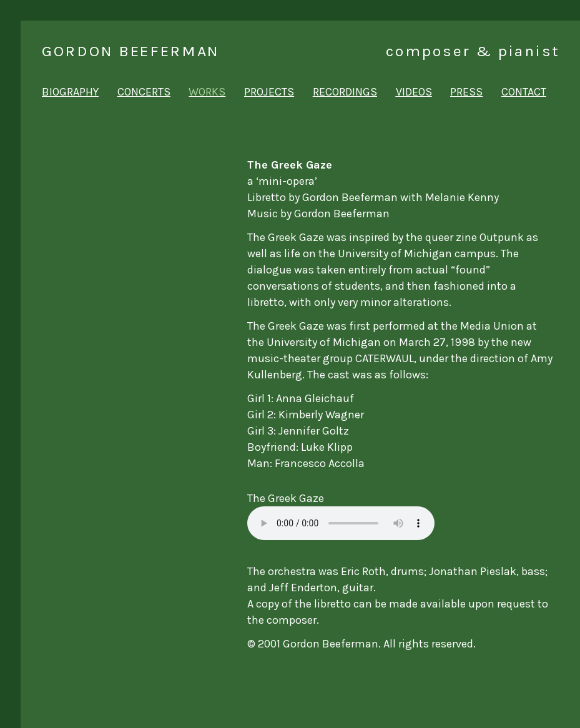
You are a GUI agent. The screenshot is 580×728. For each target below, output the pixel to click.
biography (70, 92)
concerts (144, 92)
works (207, 92)
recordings (345, 92)
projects (269, 92)
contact (524, 92)
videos (414, 92)
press (466, 92)
